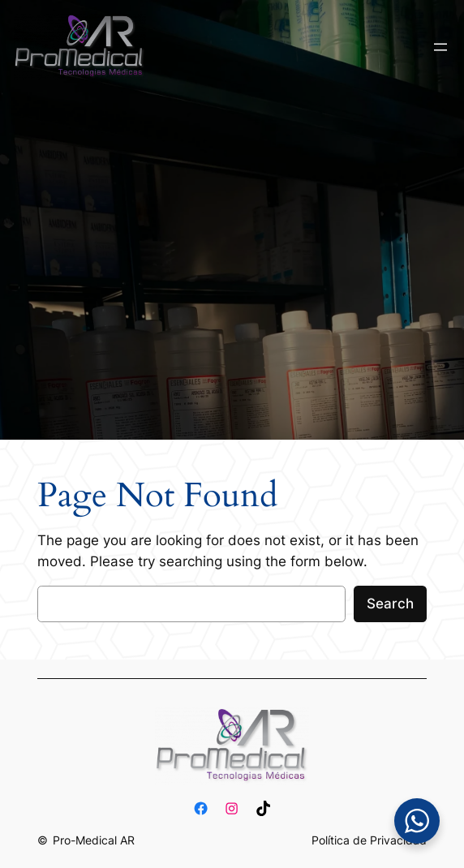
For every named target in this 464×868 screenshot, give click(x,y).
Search (390, 604)
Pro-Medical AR (94, 840)
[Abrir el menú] (440, 47)
